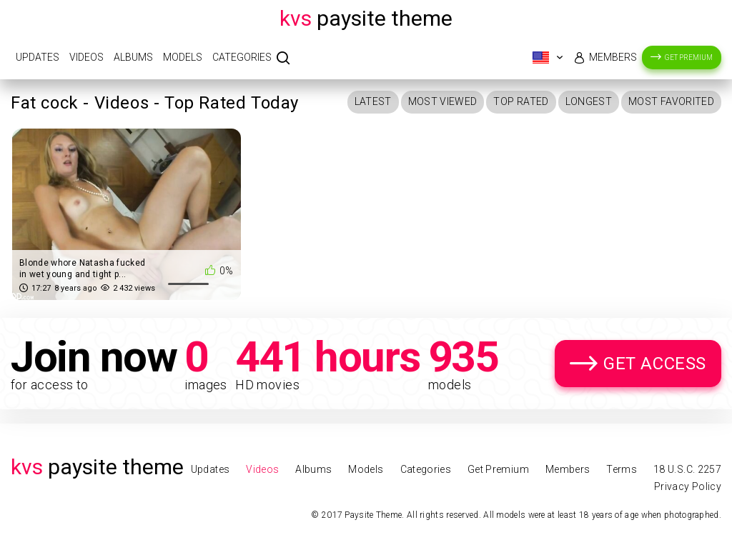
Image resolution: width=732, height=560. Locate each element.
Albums (133, 57)
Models (183, 57)
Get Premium (689, 57)
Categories (242, 57)
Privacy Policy (688, 486)
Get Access (655, 364)
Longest (589, 101)
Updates (38, 57)
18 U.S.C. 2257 (687, 469)
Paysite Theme (366, 18)
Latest (373, 101)
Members (613, 57)
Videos (86, 57)
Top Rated (521, 101)
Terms (622, 469)
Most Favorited (671, 101)
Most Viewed (443, 101)
